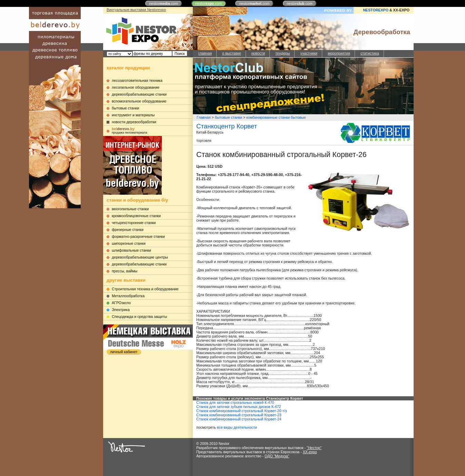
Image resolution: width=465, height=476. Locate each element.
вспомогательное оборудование (139, 101)
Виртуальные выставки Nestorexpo (136, 10)
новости (258, 53)
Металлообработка (128, 296)
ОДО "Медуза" (277, 456)
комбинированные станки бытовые (276, 117)
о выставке (232, 53)
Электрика (121, 310)
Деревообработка (382, 32)
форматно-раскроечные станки (138, 236)
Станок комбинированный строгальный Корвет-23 (239, 415)
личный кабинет (124, 352)
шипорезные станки (129, 243)
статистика (370, 53)
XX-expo (310, 452)
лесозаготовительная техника (137, 80)
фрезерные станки (128, 230)
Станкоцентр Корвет (227, 126)
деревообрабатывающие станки (139, 94)
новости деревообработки (134, 122)
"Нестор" (314, 448)
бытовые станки (125, 108)
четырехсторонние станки (134, 223)
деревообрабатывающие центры (140, 257)
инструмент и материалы (133, 115)
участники (309, 53)
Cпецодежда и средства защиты (139, 317)
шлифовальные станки (131, 250)
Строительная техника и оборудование (145, 289)
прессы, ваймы (125, 271)
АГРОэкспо (121, 303)
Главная (204, 117)
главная (205, 53)
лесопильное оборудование (136, 87)
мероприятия (339, 53)
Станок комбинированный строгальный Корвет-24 (239, 419)
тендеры (283, 53)
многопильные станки (130, 209)
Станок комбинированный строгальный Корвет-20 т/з (241, 411)
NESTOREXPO (376, 10)
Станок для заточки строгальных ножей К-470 (235, 402)
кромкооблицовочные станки (136, 216)
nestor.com (164, 3)
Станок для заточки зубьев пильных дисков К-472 (239, 407)
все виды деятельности (237, 427)
